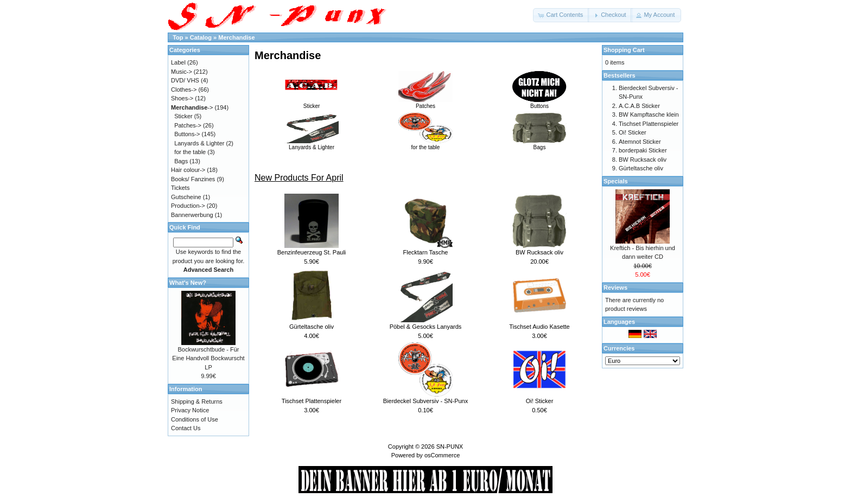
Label (178, 62)
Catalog (201, 37)
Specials (616, 181)
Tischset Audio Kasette (539, 327)
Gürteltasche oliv (312, 327)
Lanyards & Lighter (312, 144)
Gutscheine (186, 197)
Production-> (188, 206)
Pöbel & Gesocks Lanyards (426, 327)
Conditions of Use (195, 419)
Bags (539, 144)
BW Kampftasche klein (649, 114)
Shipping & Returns (197, 401)
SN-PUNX (450, 446)
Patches (426, 103)
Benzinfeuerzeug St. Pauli (312, 252)
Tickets (180, 188)
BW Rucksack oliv (539, 252)
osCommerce (442, 455)
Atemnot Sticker (640, 142)
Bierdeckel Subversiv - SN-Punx (426, 401)
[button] (561, 15)
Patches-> (188, 125)
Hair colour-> (188, 170)
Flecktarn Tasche (426, 252)
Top (178, 37)
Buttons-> (187, 134)
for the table (426, 144)
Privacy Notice (190, 410)
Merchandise (236, 37)
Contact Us (186, 428)
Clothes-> (184, 90)
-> (192, 107)
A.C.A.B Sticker (639, 106)
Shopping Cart (624, 50)
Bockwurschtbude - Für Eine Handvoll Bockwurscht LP (208, 358)
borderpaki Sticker (643, 150)
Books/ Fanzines (193, 179)
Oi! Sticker (540, 401)
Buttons (539, 103)
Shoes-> (182, 98)
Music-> (182, 72)
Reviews (615, 288)
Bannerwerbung (192, 215)
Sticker (312, 103)
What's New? (188, 283)
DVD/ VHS (185, 80)
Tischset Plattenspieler (312, 401)
